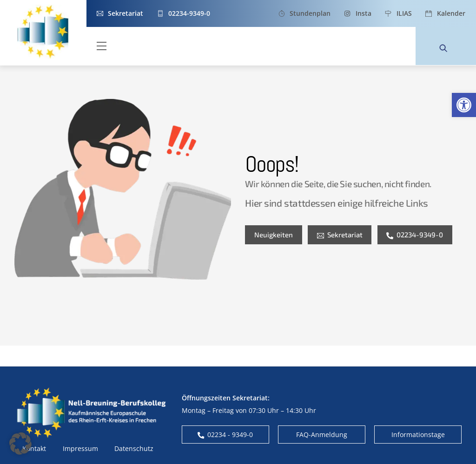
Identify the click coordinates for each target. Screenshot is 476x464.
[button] (464, 105)
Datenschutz (134, 448)
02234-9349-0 (415, 235)
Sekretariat (340, 235)
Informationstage (418, 435)
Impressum (80, 448)
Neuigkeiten (274, 235)
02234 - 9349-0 (225, 435)
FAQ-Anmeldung (322, 435)
